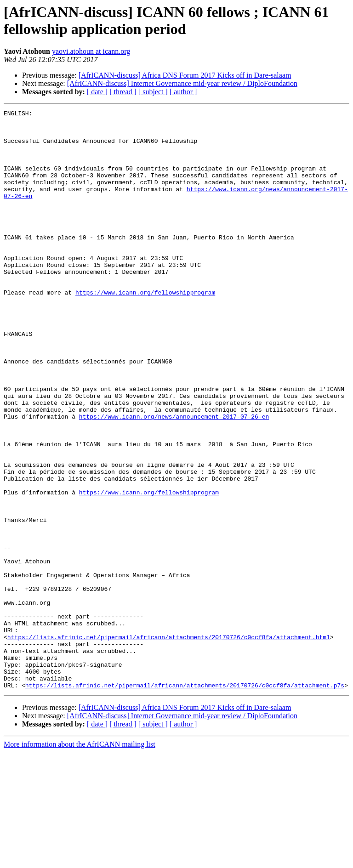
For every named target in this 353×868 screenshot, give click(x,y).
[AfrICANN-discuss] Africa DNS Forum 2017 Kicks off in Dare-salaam (185, 75)
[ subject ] (153, 92)
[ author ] (183, 92)
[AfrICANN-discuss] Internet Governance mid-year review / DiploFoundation (182, 83)
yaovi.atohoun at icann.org (91, 51)
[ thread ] (123, 92)
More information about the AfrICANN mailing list (80, 860)
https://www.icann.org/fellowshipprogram (145, 329)
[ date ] (97, 92)
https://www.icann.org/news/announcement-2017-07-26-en (174, 478)
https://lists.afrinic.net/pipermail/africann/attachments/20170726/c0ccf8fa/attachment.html (169, 743)
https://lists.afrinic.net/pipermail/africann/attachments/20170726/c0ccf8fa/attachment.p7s (185, 801)
